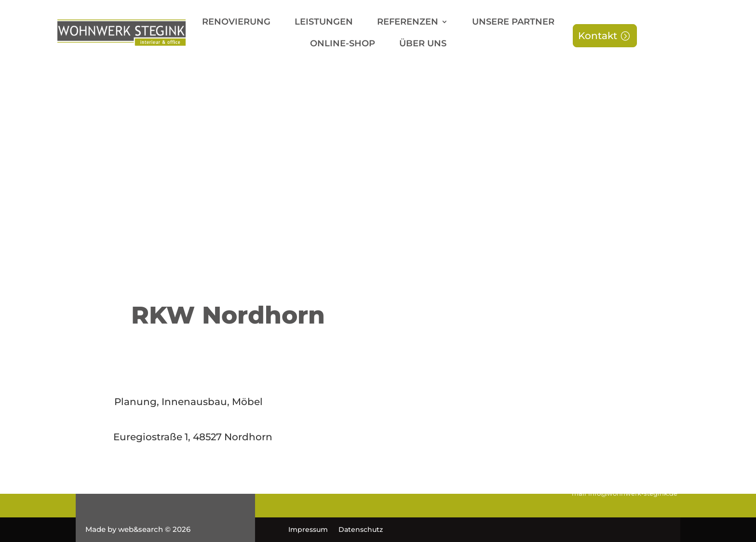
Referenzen (408, 23)
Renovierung (236, 23)
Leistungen (324, 23)
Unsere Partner (513, 23)
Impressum (308, 530)
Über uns (423, 44)
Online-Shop (343, 44)
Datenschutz (361, 530)
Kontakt (598, 36)
